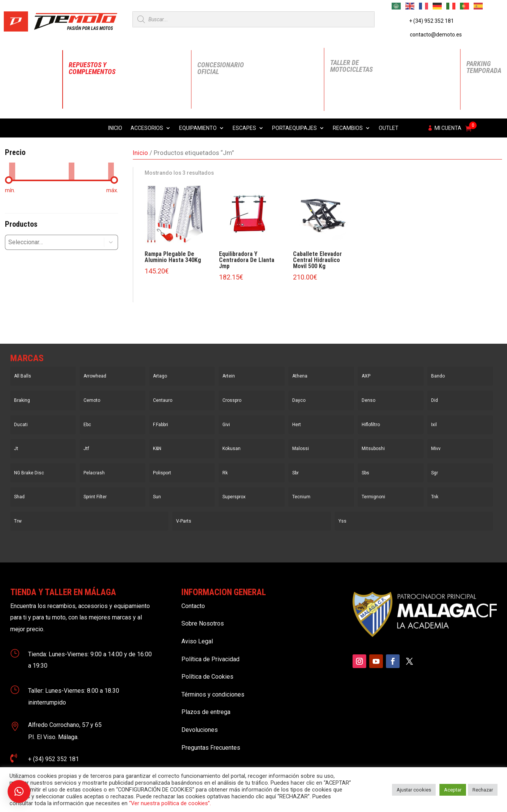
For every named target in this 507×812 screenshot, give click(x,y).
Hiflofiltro (371, 425)
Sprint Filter (95, 497)
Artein (229, 376)
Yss (342, 521)
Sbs (365, 473)
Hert (297, 425)
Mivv (436, 449)
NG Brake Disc (29, 473)
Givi (226, 425)
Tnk (435, 497)
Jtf (86, 449)
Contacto (193, 606)
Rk (225, 473)
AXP (366, 376)
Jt (16, 449)
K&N (157, 449)
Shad (19, 497)
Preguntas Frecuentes (211, 748)
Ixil (434, 425)
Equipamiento (198, 128)
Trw (18, 521)
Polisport (162, 473)
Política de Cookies (207, 677)
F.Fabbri (161, 425)
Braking (22, 400)
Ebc (87, 425)
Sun (157, 497)
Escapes (244, 128)
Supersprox (234, 497)
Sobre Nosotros (203, 623)
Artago (160, 376)
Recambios (348, 128)
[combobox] (49, 242)
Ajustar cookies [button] (414, 790)
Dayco (299, 400)
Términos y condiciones (213, 694)
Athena (300, 376)
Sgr (435, 473)
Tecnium (301, 497)
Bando (438, 376)
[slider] (9, 180)
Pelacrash (94, 473)
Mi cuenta (448, 128)
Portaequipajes (294, 128)
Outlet (389, 128)
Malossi (301, 449)
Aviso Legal (197, 641)
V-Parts (184, 521)
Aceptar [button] (453, 790)
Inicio (115, 128)
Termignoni (373, 497)
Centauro (163, 400)
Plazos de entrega (206, 712)
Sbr (295, 473)
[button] (111, 242)
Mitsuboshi (373, 449)
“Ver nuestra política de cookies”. (170, 803)
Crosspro (232, 400)
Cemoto (92, 400)
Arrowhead (95, 376)
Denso (368, 400)
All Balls (23, 376)
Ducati (21, 425)
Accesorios (147, 128)
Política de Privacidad (210, 659)
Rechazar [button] (483, 790)
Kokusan (231, 449)
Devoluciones (200, 730)
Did (435, 400)
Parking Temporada (484, 67)
